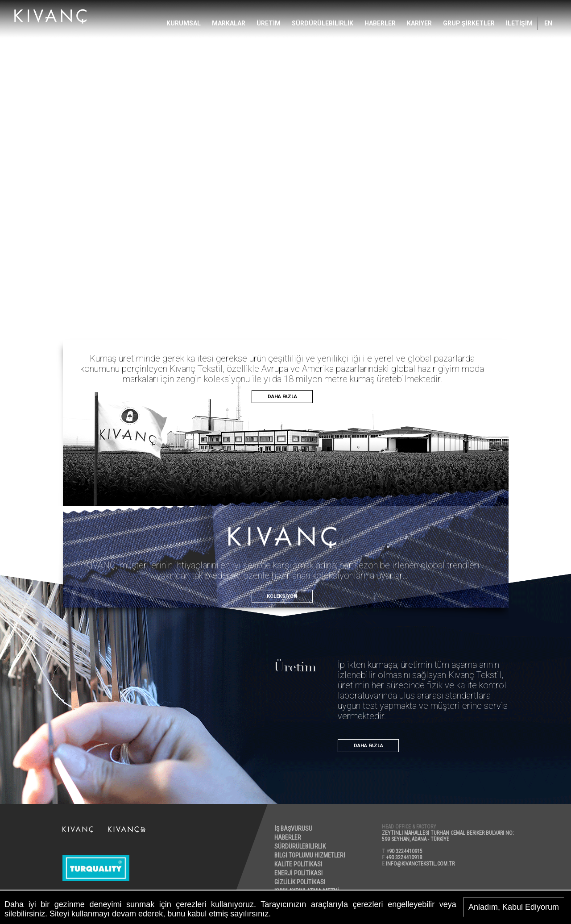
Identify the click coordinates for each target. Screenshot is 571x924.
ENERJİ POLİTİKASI (299, 873)
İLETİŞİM (519, 23)
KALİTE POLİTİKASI (299, 864)
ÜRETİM (269, 23)
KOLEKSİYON (282, 622)
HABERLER (380, 23)
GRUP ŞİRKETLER (469, 23)
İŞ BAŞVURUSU (294, 828)
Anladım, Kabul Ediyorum (514, 907)
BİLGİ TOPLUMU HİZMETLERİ (310, 855)
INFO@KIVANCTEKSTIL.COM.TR (421, 864)
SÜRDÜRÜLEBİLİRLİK (323, 23)
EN (548, 23)
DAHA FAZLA (282, 397)
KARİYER (419, 23)
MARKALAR (229, 23)
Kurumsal (184, 23)
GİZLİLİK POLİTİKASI (300, 882)
